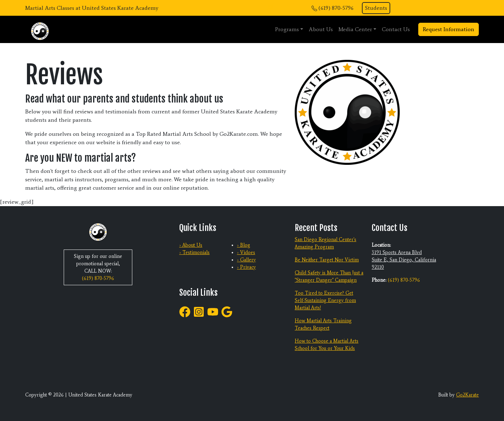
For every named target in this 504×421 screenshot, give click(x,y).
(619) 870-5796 (336, 8)
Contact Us (396, 29)
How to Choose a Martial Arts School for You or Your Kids (327, 345)
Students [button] (376, 8)
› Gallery (246, 260)
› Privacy (246, 267)
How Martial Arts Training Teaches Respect (323, 324)
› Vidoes (246, 252)
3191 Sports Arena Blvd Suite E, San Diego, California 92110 (404, 260)
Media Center (355, 29)
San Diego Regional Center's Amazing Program (325, 243)
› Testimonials (194, 252)
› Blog (244, 245)
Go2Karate (467, 395)
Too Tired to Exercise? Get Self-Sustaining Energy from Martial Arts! (325, 300)
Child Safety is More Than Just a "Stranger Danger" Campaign (329, 276)
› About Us (191, 245)
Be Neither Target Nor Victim (327, 260)
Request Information (449, 29)
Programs (287, 29)
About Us (321, 29)
